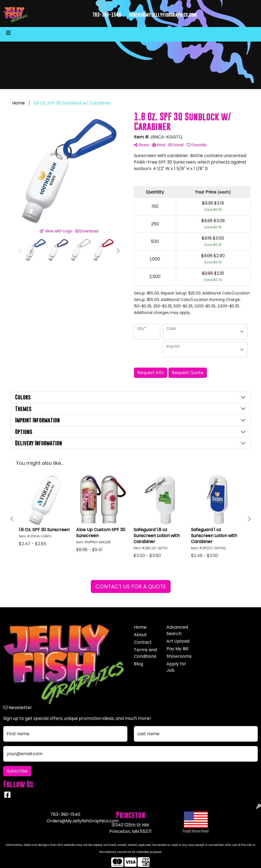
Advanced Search (177, 630)
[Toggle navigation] (8, 33)
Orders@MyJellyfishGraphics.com (83, 821)
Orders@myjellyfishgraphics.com (163, 15)
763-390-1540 (107, 15)
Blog (138, 664)
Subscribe (17, 771)
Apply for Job (176, 667)
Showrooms (179, 656)
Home (140, 627)
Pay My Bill (177, 649)
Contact (143, 642)
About (140, 635)
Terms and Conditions (145, 653)
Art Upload (178, 641)
